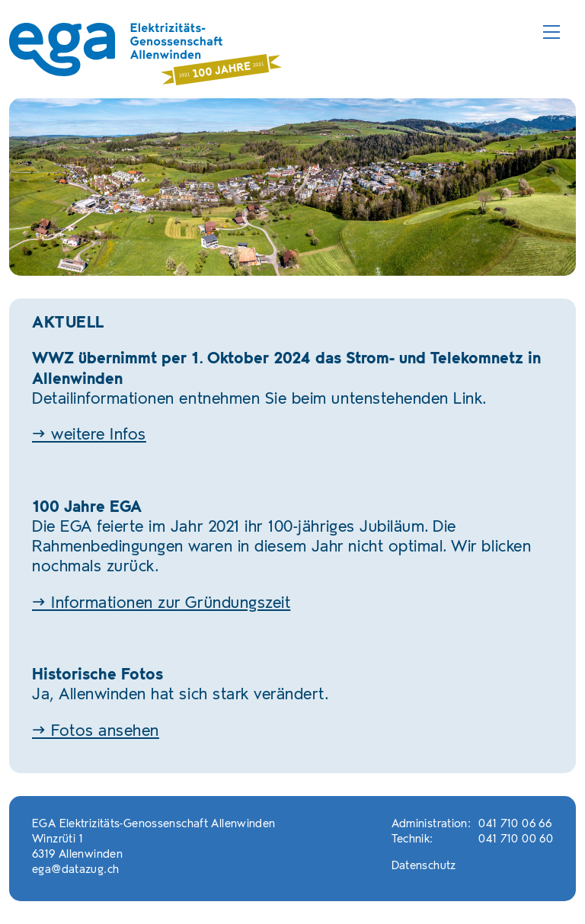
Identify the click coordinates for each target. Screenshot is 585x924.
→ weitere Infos (89, 435)
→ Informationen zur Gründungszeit (161, 604)
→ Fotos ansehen (96, 732)
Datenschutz (424, 866)
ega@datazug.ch (75, 870)
